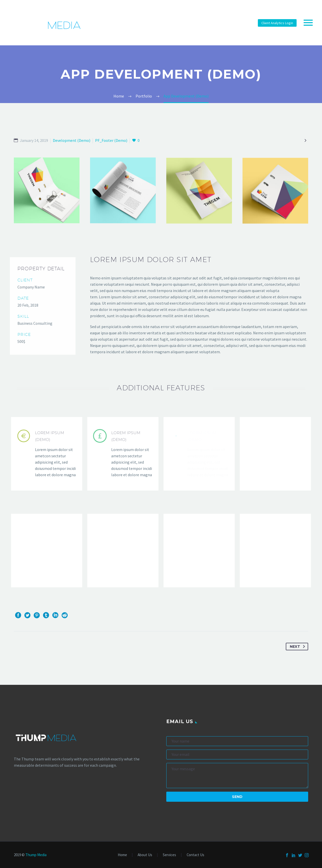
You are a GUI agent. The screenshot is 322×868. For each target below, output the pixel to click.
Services (169, 855)
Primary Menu (308, 23)
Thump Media (36, 855)
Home (122, 855)
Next (298, 647)
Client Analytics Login (277, 23)
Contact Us (195, 855)
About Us (145, 855)
